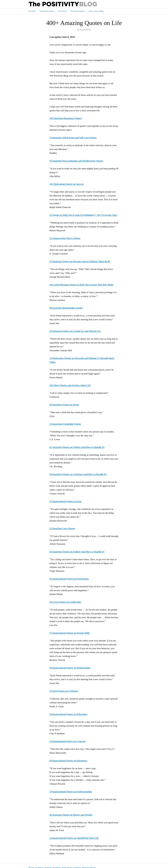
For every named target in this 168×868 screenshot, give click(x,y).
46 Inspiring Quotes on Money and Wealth (71, 815)
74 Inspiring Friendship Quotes (65, 424)
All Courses (62, 11)
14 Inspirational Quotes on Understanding (71, 792)
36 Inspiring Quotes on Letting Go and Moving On (75, 331)
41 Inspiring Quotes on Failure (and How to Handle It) (77, 447)
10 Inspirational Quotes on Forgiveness (69, 579)
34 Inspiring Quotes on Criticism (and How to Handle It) (78, 474)
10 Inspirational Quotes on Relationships (70, 668)
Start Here (32, 11)
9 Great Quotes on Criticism (64, 691)
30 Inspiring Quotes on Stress (64, 405)
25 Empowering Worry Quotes (65, 238)
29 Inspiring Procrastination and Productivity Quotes (76, 161)
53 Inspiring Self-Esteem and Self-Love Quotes (73, 138)
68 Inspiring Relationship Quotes (66, 308)
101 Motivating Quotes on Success (67, 184)
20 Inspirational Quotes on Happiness (68, 761)
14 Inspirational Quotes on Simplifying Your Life (74, 838)
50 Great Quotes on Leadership (65, 602)
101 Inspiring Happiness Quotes (66, 118)
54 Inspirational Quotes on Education (68, 714)
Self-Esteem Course (47, 11)
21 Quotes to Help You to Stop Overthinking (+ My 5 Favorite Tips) (83, 215)
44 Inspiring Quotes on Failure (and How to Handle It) (77, 552)
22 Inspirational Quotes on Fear (66, 501)
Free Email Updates (78, 11)
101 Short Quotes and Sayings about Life (70, 385)
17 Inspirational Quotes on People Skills (70, 633)
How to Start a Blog (96, 11)
